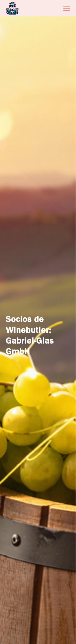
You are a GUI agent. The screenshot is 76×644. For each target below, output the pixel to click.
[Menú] (65, 8)
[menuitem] (65, 8)
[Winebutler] (32, 8)
